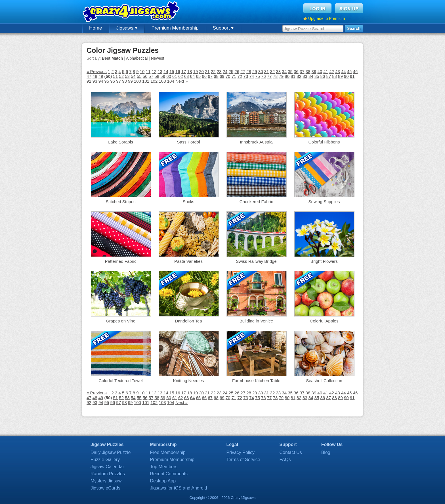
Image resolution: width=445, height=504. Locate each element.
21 (207, 71)
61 (175, 76)
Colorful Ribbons (324, 142)
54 (133, 76)
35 (290, 71)
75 (258, 76)
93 (95, 81)
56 (145, 76)
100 (138, 81)
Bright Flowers (324, 261)
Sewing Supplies (324, 202)
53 (127, 76)
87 (328, 76)
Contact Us (291, 452)
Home (95, 28)
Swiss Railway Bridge (256, 261)
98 (124, 81)
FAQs (285, 460)
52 (121, 76)
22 (213, 71)
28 (249, 71)
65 (198, 76)
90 (346, 76)
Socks (189, 202)
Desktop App (163, 481)
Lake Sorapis (121, 142)
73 (246, 76)
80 (287, 76)
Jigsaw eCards (105, 488)
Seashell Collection (324, 381)
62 (181, 76)
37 (302, 71)
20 (201, 71)
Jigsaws (127, 28)
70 (228, 76)
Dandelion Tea (188, 321)
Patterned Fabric (121, 261)
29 (255, 71)
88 (334, 76)
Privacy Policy (240, 452)
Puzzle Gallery (105, 460)
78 (275, 76)
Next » (181, 81)
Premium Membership (175, 28)
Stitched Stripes (120, 202)
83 (305, 76)
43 (338, 71)
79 (281, 76)
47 (89, 76)
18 (190, 71)
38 (308, 71)
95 (107, 81)
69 (222, 76)
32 (273, 71)
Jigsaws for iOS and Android (178, 488)
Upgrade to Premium (327, 18)
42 (332, 71)
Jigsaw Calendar (107, 467)
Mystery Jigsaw (106, 481)
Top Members (164, 467)
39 (314, 71)
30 (261, 71)
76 (264, 76)
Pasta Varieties (188, 261)
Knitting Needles (188, 381)
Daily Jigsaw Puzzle (111, 452)
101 (146, 81)
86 (323, 76)
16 (178, 71)
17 (184, 71)
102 (154, 81)
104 (171, 81)
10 (142, 71)
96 (113, 81)
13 (160, 71)
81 (293, 76)
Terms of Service (243, 460)
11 (148, 71)
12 (154, 71)
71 (234, 76)
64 (193, 76)
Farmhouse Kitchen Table (256, 381)
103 (162, 81)
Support (223, 28)
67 (210, 76)
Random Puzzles (108, 474)
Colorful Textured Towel (120, 381)
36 (296, 71)
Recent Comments (169, 474)
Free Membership (168, 452)
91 (352, 76)
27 (243, 71)
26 (237, 71)
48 (95, 76)
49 (101, 76)
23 (219, 71)
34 (284, 71)
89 (340, 76)
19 (195, 71)
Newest (158, 58)
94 (101, 81)
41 (326, 71)
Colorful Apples (324, 321)
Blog (326, 452)
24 (225, 71)
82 (299, 76)
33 (278, 71)
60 (169, 76)
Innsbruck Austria (256, 142)
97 (118, 81)
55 (139, 76)
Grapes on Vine (121, 321)
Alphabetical (137, 58)
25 (231, 71)
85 (317, 76)
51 (115, 76)
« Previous (97, 71)
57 (151, 76)
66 (204, 76)
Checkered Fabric (256, 202)
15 (172, 71)
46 (355, 71)
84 (311, 76)
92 (89, 81)
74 (252, 76)
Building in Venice (256, 321)
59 (163, 76)
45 (350, 71)
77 (269, 76)
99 (130, 81)
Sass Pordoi (189, 142)
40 (320, 71)
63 (187, 76)
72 (240, 76)
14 (166, 71)
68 (216, 76)
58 (157, 76)
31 (267, 71)
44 (344, 71)
